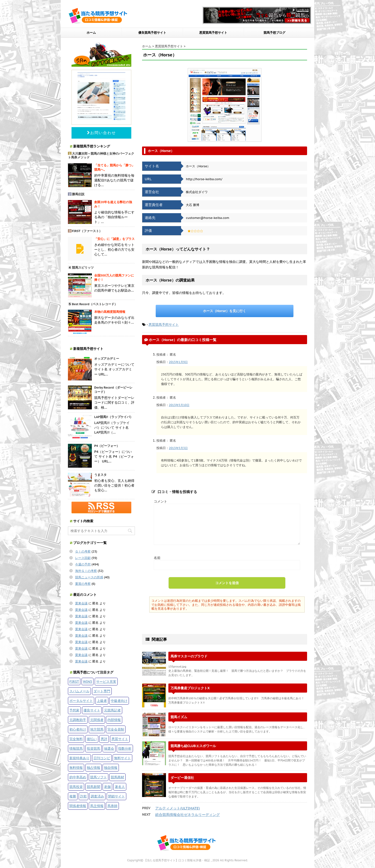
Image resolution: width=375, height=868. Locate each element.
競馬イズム (179, 717)
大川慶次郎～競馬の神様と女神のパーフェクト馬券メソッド (101, 156)
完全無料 (76, 739)
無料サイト (122, 758)
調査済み (97, 796)
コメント (160, 501)
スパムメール (79, 691)
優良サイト (92, 710)
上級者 (102, 701)
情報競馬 (76, 748)
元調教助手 (78, 720)
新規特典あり (79, 758)
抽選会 (109, 748)
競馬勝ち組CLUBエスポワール (193, 746)
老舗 (107, 787)
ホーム (91, 33)
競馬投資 (76, 787)
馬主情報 (97, 806)
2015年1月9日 (178, 362)
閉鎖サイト (116, 796)
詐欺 (83, 796)
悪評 (104, 739)
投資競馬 (94, 748)
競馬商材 (117, 777)
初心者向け (78, 729)
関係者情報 (78, 806)
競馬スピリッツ (83, 268)
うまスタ (100, 475)
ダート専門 (102, 691)
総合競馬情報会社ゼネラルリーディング (187, 815)
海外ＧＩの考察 (86, 571)
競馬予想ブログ (274, 33)
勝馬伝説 (78, 194)
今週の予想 (83, 564)
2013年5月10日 (179, 405)
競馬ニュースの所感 (89, 577)
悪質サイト (120, 739)
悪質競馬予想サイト (213, 33)
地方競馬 (97, 729)
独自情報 (111, 768)
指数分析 (125, 748)
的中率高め (78, 777)
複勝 (73, 796)
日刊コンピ (102, 758)
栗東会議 (81, 603)
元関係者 (97, 720)
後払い (92, 739)
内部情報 (114, 720)
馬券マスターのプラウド (189, 656)
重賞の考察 (83, 584)
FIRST (74, 681)
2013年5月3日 (178, 448)
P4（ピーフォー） (107, 446)
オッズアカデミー (107, 359)
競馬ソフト (99, 777)
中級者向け (119, 701)
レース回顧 (83, 558)
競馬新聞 (94, 787)
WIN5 (88, 681)
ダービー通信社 (182, 778)
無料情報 (76, 768)
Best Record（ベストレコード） (95, 304)
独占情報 (94, 768)
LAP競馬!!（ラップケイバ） (114, 417)
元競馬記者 (112, 710)
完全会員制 (116, 729)
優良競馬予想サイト (152, 33)
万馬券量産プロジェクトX (190, 688)
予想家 (74, 710)
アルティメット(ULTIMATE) (177, 808)
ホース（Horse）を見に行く (225, 311)
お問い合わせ (102, 133)
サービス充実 (106, 681)
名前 (157, 558)
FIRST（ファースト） (87, 231)
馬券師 (112, 806)
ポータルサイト (81, 701)
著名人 (120, 787)
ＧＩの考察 (83, 551)
